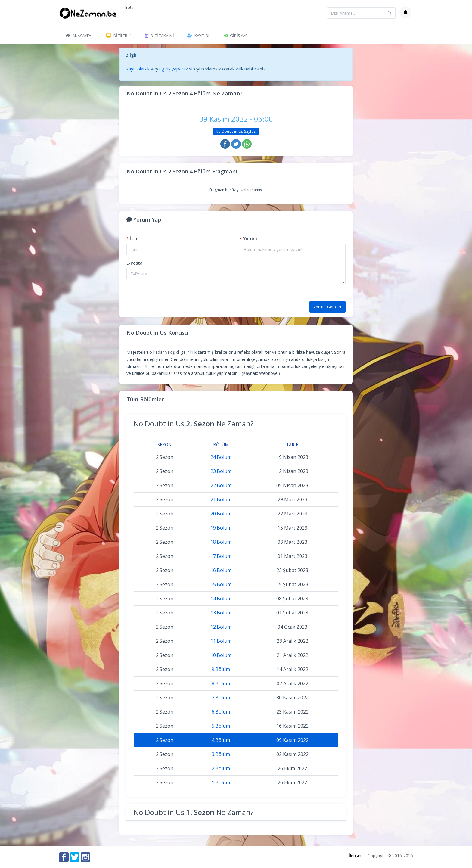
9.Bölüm (221, 669)
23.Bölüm (221, 471)
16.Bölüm (221, 570)
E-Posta (135, 263)
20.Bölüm (221, 514)
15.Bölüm (221, 584)
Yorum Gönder (328, 307)
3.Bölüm (221, 754)
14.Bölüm (221, 599)
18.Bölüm (221, 542)
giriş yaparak (175, 69)
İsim (133, 239)
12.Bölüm (221, 627)
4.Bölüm (221, 740)
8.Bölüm (221, 683)
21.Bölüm (221, 499)
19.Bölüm (221, 528)
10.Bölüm (221, 655)
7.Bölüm (221, 698)
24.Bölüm (221, 457)
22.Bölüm (221, 485)
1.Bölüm (221, 782)
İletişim (356, 856)
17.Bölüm (221, 556)
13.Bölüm (221, 613)
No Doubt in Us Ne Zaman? (194, 423)
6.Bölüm (221, 712)
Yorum (248, 239)
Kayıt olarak (138, 69)
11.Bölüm (221, 641)
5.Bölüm (221, 726)
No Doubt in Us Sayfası (236, 131)
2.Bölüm (221, 768)
